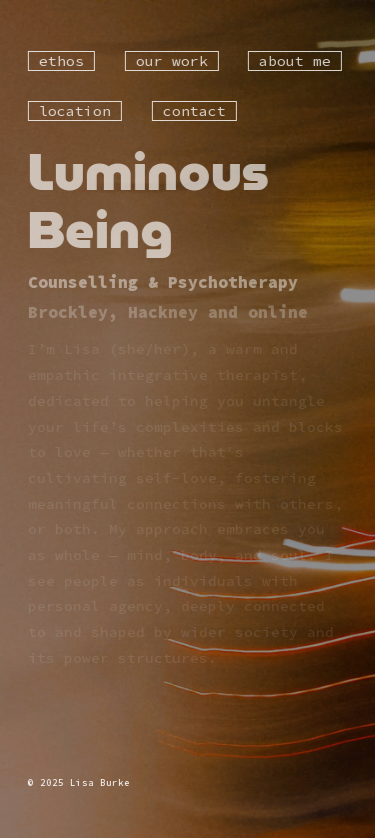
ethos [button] (61, 61)
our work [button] (171, 61)
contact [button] (193, 111)
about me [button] (295, 61)
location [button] (75, 111)
